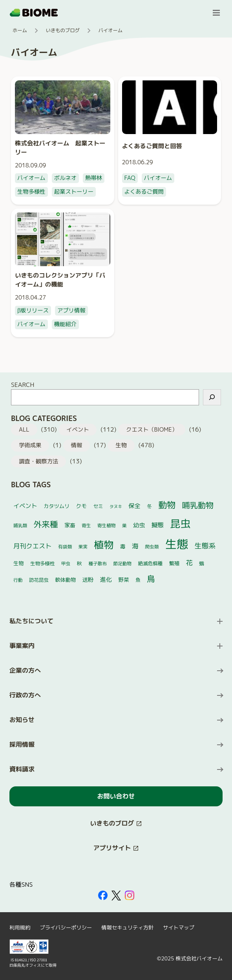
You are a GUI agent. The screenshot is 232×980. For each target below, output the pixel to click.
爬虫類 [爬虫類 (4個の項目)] (152, 547)
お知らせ (22, 720)
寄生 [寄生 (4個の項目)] (86, 525)
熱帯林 (94, 178)
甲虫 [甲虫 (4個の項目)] (66, 563)
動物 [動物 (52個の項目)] (167, 505)
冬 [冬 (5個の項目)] (149, 506)
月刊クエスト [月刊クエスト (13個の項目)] (33, 546)
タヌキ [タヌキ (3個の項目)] (116, 506)
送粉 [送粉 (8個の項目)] (88, 580)
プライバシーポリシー (66, 927)
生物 (121, 445)
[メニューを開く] (216, 13)
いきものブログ (63, 30)
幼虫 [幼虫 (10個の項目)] (139, 525)
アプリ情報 (71, 310)
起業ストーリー (74, 192)
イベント (78, 430)
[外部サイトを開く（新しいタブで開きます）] (103, 895)
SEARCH (23, 385)
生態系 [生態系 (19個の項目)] (205, 546)
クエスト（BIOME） (152, 430)
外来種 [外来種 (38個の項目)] (46, 524)
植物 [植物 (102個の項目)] (104, 545)
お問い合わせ (116, 796)
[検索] (212, 397)
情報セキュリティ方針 (127, 927)
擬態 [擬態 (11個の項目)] (158, 525)
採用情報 (22, 744)
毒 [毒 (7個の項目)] (123, 546)
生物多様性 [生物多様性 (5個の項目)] (43, 563)
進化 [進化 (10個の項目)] (106, 580)
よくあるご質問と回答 (152, 146)
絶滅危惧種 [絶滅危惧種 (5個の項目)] (151, 563)
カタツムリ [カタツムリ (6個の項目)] (57, 506)
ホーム (20, 30)
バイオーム (31, 178)
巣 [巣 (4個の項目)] (124, 525)
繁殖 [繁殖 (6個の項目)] (174, 563)
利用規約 (20, 927)
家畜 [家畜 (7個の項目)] (70, 525)
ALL (24, 430)
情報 (77, 445)
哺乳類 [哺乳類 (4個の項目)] (20, 525)
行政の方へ (25, 695)
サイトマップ (179, 927)
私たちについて (31, 621)
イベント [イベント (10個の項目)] (25, 506)
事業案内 (22, 646)
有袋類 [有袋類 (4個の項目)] (65, 547)
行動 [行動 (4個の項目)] (18, 580)
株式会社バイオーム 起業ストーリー (60, 148)
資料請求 (22, 769)
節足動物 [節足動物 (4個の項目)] (123, 563)
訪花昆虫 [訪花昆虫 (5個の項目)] (39, 580)
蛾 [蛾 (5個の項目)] (202, 563)
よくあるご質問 (144, 192)
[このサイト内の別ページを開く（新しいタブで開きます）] (116, 823)
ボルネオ (65, 178)
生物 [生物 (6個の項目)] (18, 563)
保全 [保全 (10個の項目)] (134, 506)
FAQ (130, 178)
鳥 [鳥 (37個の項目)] (151, 579)
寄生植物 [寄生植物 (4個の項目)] (107, 525)
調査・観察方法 (38, 461)
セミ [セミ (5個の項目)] (98, 506)
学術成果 (30, 445)
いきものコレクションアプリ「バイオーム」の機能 (60, 280)
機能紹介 (65, 324)
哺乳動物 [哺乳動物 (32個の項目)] (198, 505)
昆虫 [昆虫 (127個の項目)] (181, 523)
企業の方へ (25, 670)
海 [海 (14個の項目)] (135, 546)
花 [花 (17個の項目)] (189, 563)
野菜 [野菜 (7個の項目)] (123, 580)
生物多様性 (31, 192)
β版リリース (33, 310)
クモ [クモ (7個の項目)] (81, 506)
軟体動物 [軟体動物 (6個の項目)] (65, 580)
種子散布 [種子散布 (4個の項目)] (98, 563)
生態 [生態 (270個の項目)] (177, 544)
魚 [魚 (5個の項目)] (138, 580)
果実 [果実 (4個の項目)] (83, 547)
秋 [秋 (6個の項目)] (79, 563)
